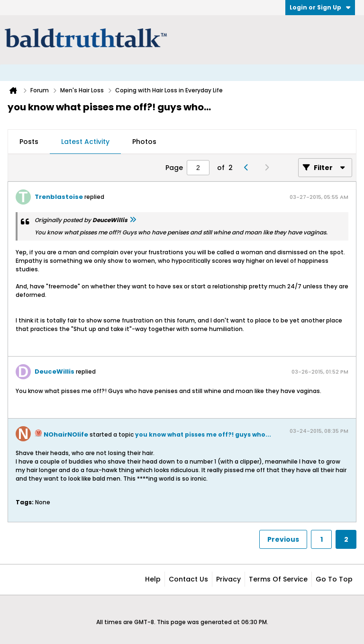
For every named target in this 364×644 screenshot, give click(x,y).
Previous (283, 539)
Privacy (228, 579)
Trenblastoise (59, 197)
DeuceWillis (55, 371)
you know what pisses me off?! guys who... (203, 434)
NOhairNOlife (66, 434)
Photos (144, 142)
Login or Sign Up (320, 7)
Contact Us (188, 579)
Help (153, 579)
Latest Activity (85, 142)
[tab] (29, 142)
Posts (29, 142)
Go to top (334, 579)
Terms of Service (278, 579)
